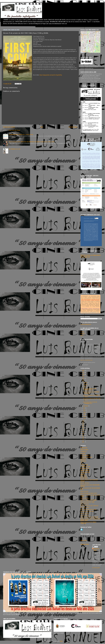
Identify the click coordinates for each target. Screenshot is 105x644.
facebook (82, 332)
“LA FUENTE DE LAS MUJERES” (86, 457)
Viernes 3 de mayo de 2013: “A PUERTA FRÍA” (89, 517)
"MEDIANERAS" (83, 459)
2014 (83, 434)
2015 (83, 431)
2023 (83, 377)
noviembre (86, 385)
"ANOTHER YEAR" (84, 448)
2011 (83, 440)
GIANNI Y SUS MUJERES (85, 470)
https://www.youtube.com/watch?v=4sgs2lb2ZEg (51, 75)
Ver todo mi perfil (96, 568)
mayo (85, 412)
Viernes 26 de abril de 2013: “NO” (87, 511)
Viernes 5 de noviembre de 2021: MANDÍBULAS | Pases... (90, 389)
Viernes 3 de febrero (85, 515)
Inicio (42, 127)
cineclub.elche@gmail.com (86, 324)
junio (85, 410)
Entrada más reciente (9, 127)
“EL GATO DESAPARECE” (85, 455)
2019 (83, 423)
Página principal (84, 540)
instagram (83, 334)
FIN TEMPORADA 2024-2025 (15, 149)
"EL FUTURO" (83, 453)
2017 (83, 427)
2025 (83, 372)
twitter (82, 336)
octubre (85, 387)
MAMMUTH (83, 474)
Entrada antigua (73, 127)
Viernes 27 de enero (85, 513)
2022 (83, 379)
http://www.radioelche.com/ (86, 360)
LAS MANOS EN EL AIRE (85, 472)
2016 (83, 429)
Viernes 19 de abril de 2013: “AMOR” (88, 502)
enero (85, 418)
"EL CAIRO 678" (84, 452)
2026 (83, 370)
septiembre (86, 406)
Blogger (61, 641)
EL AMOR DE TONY (84, 465)
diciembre (86, 383)
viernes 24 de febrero (85, 508)
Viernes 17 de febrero (85, 498)
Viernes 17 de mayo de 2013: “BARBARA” (89, 500)
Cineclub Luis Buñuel (96, 549)
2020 (83, 421)
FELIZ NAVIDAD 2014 (85, 469)
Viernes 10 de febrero (85, 483)
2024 (83, 375)
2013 (83, 436)
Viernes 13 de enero (84, 491)
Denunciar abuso (85, 544)
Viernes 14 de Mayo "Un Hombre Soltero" (89, 493)
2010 (83, 442)
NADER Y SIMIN (83, 476)
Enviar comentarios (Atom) (14, 130)
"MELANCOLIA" (83, 461)
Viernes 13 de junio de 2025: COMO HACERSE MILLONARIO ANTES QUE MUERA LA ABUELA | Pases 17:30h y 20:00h (32, 142)
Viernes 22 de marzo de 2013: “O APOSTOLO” (89, 506)
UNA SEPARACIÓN (84, 478)
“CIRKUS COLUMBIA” (84, 450)
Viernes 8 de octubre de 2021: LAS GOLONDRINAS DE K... (90, 403)
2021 (83, 381)
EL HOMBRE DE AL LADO (85, 467)
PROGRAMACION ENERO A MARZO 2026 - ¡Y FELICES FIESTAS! (21, 135)
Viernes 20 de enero (85, 504)
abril (84, 414)
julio (84, 408)
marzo (85, 416)
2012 (83, 438)
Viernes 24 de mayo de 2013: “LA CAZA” (89, 510)
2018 (83, 425)
